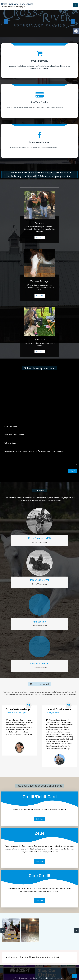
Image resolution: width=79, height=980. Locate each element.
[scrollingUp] (75, 976)
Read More (28, 238)
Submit (69, 466)
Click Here (40, 822)
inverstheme (59, 978)
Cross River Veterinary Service (17, 4)
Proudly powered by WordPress (26, 978)
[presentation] (6, 21)
